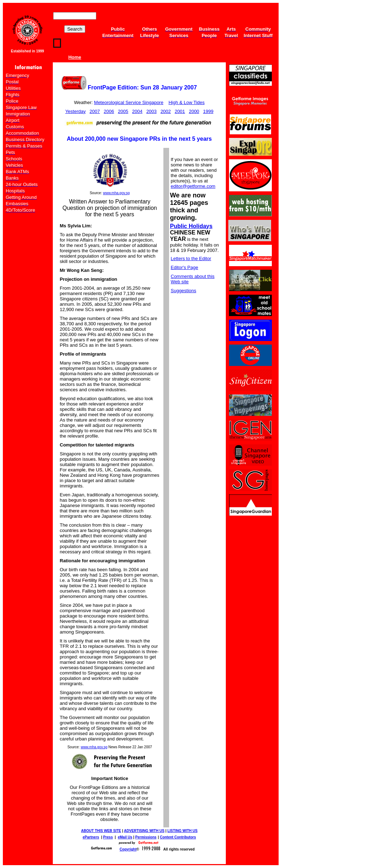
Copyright (128, 849)
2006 (109, 111)
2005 (123, 111)
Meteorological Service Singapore (129, 102)
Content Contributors (178, 837)
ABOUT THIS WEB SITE (101, 831)
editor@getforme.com (193, 186)
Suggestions (184, 291)
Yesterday (75, 111)
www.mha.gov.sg (116, 193)
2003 (151, 111)
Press (108, 837)
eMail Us (125, 837)
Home (75, 57)
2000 (194, 111)
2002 (166, 111)
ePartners (91, 837)
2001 (180, 111)
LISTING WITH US (182, 831)
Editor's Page (185, 267)
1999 (208, 111)
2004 (137, 111)
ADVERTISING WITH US (144, 831)
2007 (95, 111)
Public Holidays (191, 226)
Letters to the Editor (191, 259)
